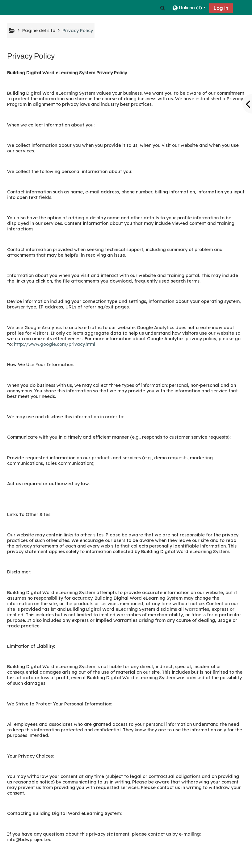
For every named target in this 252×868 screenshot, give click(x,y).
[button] (163, 8)
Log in (221, 8)
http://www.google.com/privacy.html (55, 344)
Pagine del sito (39, 31)
